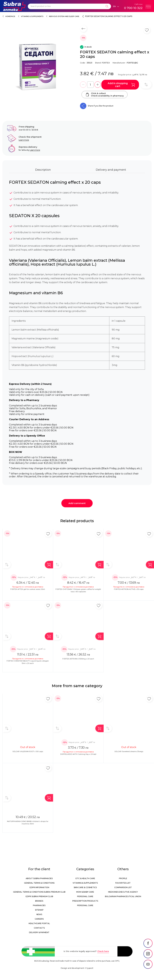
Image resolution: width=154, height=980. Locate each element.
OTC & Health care (85, 878)
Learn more (24, 140)
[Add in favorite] (48, 534)
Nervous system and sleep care (64, 16)
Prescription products (85, 901)
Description (43, 170)
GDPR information (39, 887)
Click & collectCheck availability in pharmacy (105, 94)
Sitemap (39, 910)
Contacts (39, 928)
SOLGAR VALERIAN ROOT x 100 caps (28, 751)
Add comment (77, 503)
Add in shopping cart (121, 85)
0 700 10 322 (133, 8)
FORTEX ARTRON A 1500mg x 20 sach (78, 659)
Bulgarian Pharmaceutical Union (123, 896)
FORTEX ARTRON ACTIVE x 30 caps (129, 589)
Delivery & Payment (39, 932)
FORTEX (106, 63)
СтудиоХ (89, 968)
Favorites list (123, 883)
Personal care (85, 896)
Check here (103, 951)
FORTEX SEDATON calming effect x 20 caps (109, 16)
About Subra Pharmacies (39, 878)
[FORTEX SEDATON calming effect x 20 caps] (40, 67)
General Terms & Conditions (39, 883)
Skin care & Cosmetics (85, 887)
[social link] (148, 943)
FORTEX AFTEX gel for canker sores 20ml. (28, 589)
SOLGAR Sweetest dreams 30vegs (129, 751)
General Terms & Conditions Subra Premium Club (39, 892)
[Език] (116, 6)
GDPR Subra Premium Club (39, 896)
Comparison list (123, 887)
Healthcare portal (39, 923)
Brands (39, 901)
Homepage (10, 16)
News (39, 914)
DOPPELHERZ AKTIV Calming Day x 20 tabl (78, 754)
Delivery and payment (111, 170)
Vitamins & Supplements (32, 16)
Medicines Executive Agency (123, 892)
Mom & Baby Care (85, 892)
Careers (39, 919)
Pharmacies (39, 905)
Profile (123, 878)
